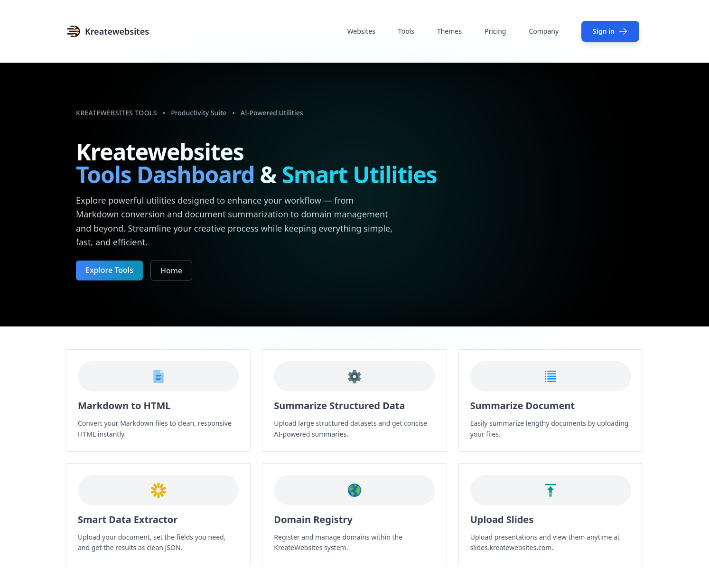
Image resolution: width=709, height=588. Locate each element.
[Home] (107, 31)
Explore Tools (109, 270)
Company (544, 31)
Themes (449, 31)
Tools (406, 31)
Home (171, 271)
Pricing (495, 31)
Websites (361, 31)
